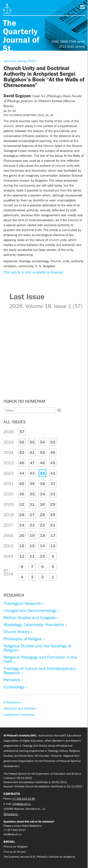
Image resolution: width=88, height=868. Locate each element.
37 (53, 484)
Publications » (13, 702)
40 (22, 484)
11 (32, 556)
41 (53, 473)
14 (42, 546)
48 (22, 463)
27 (32, 515)
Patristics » (13, 680)
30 (42, 504)
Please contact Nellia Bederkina (23, 826)
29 (53, 504)
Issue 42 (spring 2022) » (21, 61)
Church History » (18, 632)
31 (32, 504)
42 (42, 473)
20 (22, 536)
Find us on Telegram (16, 847)
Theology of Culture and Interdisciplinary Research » (40, 671)
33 (53, 494)
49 (53, 453)
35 (32, 494)
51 (32, 453)
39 (32, 484)
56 (22, 442)
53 (53, 442)
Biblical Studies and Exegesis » (31, 618)
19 (32, 536)
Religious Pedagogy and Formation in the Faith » (40, 659)
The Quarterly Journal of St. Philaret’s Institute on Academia (39, 857)
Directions (11, 814)
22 (42, 525)
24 (22, 525)
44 (22, 473)
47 (32, 463)
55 (32, 442)
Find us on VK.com (15, 852)
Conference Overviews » (20, 714)
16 (22, 546)
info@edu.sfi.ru (22, 804)
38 (42, 484)
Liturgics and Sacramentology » (31, 611)
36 (22, 494)
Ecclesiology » (15, 687)
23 (32, 525)
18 (42, 536)
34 (42, 494)
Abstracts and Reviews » (21, 708)
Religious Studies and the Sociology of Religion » (37, 648)
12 (22, 556)
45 (53, 463)
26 (42, 515)
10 (42, 556)
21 (53, 525)
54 (42, 442)
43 (32, 473)
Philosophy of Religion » (24, 639)
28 (22, 515)
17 (53, 536)
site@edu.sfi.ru (13, 834)
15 (32, 546)
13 (53, 546)
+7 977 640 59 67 (15, 830)
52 (22, 453)
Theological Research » (24, 603)
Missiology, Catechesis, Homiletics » (35, 625)
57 (22, 432)
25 (53, 515)
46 (42, 463)
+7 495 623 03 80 (24, 799)
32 (22, 504)
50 (42, 453)
